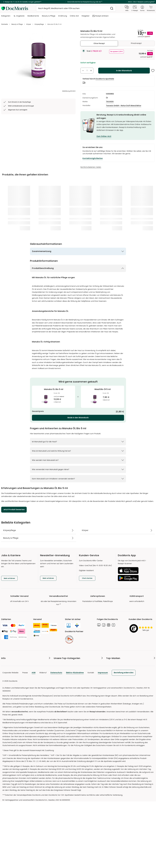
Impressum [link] (103, 737)
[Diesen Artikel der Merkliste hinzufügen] (153, 71)
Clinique (110, 664)
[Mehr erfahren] (48, 578)
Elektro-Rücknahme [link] (75, 737)
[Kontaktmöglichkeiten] (93, 158)
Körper (29, 24)
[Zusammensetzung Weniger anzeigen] (78, 251)
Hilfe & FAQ (6, 693)
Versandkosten (7, 688)
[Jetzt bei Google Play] (135, 578)
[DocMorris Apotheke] (105, 79)
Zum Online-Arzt (104, 136)
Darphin (109, 674)
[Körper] (117, 530)
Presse (25, 737)
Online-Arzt (6, 669)
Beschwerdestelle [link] (9, 698)
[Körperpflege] (39, 530)
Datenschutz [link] (56, 737)
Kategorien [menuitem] (6, 16)
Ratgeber (58, 674)
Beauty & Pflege (17, 24)
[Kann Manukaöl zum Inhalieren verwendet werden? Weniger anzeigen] (78, 479)
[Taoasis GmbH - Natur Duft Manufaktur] (124, 106)
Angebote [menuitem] (19, 16)
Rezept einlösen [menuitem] (100, 16)
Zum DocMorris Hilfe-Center (91, 561)
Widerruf (43, 737)
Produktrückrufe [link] (8, 703)
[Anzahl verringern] (83, 71)
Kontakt (91, 737)
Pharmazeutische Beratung (13, 664)
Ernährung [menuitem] (63, 16)
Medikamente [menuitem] (33, 16)
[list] (38, 60)
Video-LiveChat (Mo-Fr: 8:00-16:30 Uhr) (95, 565)
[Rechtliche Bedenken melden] (91, 167)
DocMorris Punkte (9, 718)
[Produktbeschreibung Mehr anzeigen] (78, 268)
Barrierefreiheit (7, 723)
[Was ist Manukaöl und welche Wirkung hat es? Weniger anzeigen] (78, 451)
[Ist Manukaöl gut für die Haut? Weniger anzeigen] (78, 442)
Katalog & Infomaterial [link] (11, 683)
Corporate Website (10, 737)
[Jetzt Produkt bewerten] (14, 510)
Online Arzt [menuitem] (74, 16)
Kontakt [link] (4, 713)
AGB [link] (34, 737)
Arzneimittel (59, 664)
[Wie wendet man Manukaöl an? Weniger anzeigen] (78, 460)
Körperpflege (39, 24)
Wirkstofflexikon (60, 679)
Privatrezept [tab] (136, 43)
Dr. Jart (109, 679)
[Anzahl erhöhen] (91, 71)
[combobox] (76, 8)
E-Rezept (5, 674)
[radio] (84, 51)
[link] (69, 639)
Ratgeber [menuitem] (86, 16)
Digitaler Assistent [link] (9, 708)
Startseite (5, 24)
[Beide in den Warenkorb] (78, 418)
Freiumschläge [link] (7, 679)
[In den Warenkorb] (124, 71)
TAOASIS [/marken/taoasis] (110, 102)
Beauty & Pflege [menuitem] (49, 16)
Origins (109, 669)
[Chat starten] (87, 578)
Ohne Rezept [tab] (99, 43)
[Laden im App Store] (135, 571)
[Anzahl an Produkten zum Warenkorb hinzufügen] (87, 71)
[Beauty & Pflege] (39, 538)
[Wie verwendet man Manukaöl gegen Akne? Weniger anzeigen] (78, 469)
